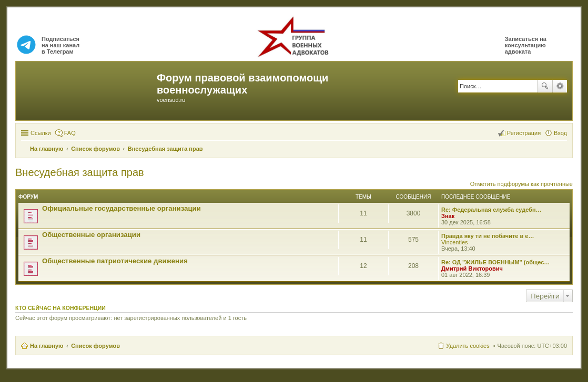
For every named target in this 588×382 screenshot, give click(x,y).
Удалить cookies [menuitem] (468, 346)
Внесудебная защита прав (80, 172)
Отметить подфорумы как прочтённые (521, 184)
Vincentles (455, 242)
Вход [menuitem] (560, 133)
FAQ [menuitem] (70, 133)
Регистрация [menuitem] (524, 133)
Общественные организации (91, 235)
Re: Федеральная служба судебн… (491, 210)
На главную (47, 346)
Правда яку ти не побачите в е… (488, 236)
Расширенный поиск (560, 86)
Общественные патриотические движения (115, 261)
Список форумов (95, 346)
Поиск (545, 86)
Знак (448, 216)
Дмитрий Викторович (472, 269)
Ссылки (41, 133)
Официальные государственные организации (121, 208)
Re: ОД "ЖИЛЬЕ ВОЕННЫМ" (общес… (495, 262)
